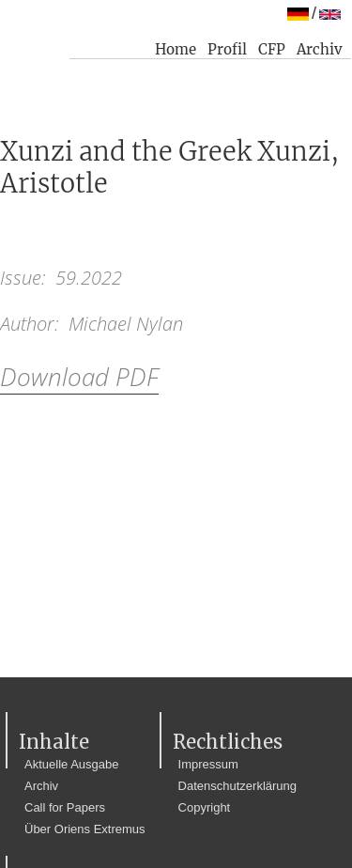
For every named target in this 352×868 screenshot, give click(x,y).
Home (176, 49)
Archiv (320, 49)
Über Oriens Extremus (85, 829)
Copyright (205, 807)
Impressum (208, 764)
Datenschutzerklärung (237, 786)
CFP (272, 49)
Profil (227, 49)
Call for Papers (65, 807)
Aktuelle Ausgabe (71, 764)
